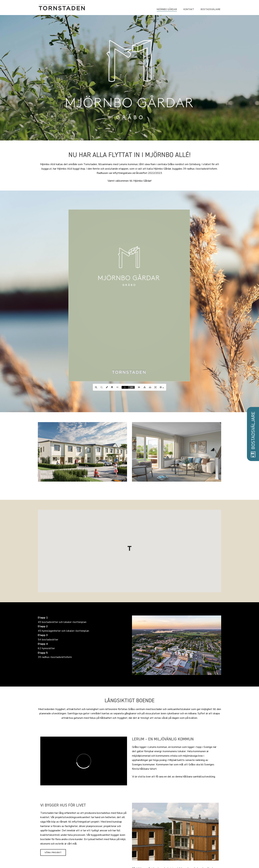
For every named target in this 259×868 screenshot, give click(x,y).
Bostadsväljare (211, 9)
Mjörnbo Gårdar (167, 9)
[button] (129, 548)
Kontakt (189, 9)
